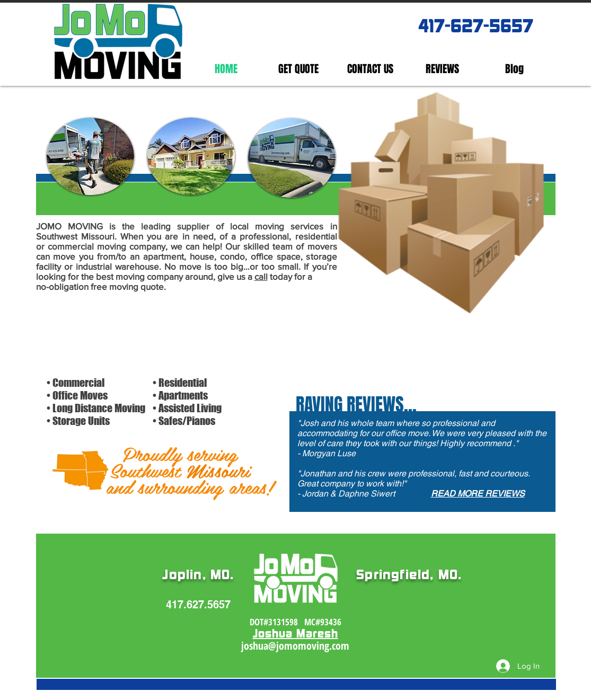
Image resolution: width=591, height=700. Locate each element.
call (261, 276)
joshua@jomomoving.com (295, 646)
